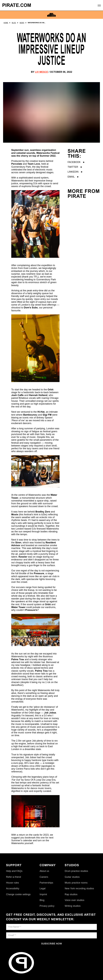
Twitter (75, 167)
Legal (43, 888)
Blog (14, 23)
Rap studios (71, 894)
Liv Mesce (42, 72)
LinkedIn (75, 172)
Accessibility (13, 888)
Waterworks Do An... (37, 23)
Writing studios (73, 906)
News (22, 23)
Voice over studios (74, 900)
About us (44, 871)
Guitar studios (72, 877)
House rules (12, 883)
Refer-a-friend (13, 877)
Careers (44, 877)
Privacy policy (47, 906)
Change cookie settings (18, 894)
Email (73, 177)
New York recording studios (79, 888)
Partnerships (46, 883)
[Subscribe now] (51, 944)
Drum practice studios (76, 871)
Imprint (43, 894)
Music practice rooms (76, 883)
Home (6, 23)
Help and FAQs (14, 871)
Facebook (76, 162)
